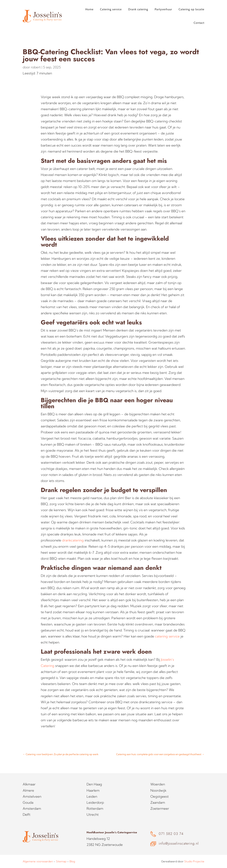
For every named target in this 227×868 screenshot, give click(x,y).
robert (36, 67)
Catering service (111, 9)
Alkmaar (29, 784)
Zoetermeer (160, 808)
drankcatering (73, 540)
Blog (72, 861)
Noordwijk (158, 790)
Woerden (158, 784)
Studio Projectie (194, 861)
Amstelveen (32, 796)
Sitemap (61, 861)
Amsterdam (32, 808)
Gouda (28, 802)
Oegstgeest (160, 796)
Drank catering (138, 9)
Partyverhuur (163, 9)
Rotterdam (95, 808)
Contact (199, 23)
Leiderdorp (95, 802)
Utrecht (93, 814)
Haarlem (93, 790)
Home (89, 9)
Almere (28, 790)
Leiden (92, 796)
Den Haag (94, 784)
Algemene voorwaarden (38, 861)
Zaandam (158, 802)
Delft (27, 814)
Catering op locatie (191, 9)
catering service (167, 636)
